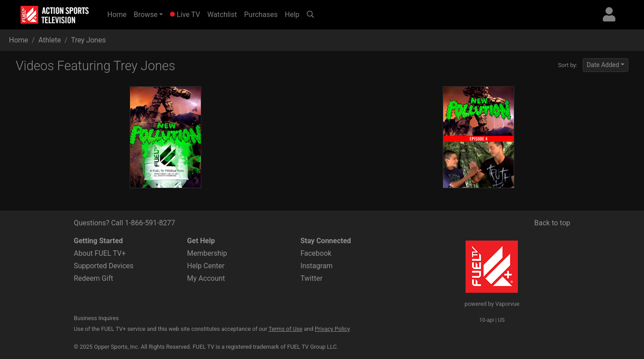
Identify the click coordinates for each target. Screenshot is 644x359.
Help (292, 15)
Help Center (206, 266)
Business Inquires (96, 318)
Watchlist (222, 15)
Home (119, 14)
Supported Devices (104, 266)
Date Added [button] (603, 65)
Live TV (185, 15)
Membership (207, 253)
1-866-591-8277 (150, 223)
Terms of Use (285, 329)
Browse (146, 15)
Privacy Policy (333, 329)
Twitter (311, 278)
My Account (206, 278)
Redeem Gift (93, 278)
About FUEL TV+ (100, 253)
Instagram (317, 266)
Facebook (316, 253)
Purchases (261, 15)
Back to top (552, 223)
